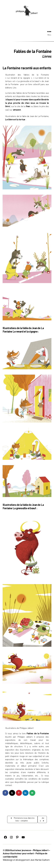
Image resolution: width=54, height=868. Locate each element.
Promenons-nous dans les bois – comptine (24, 819)
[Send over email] (32, 793)
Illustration (10, 75)
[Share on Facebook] (5, 793)
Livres (47, 56)
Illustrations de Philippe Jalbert (19, 728)
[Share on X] (12, 793)
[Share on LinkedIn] (26, 793)
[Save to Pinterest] (19, 793)
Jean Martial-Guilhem (40, 860)
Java (42, 819)
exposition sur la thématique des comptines (27, 759)
